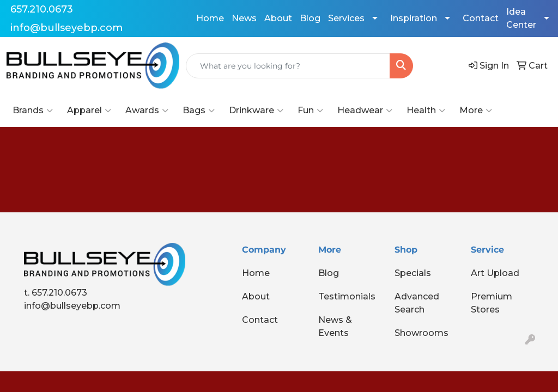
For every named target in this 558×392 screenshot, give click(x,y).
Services (346, 18)
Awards (147, 111)
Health (426, 111)
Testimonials (347, 296)
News (244, 18)
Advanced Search (417, 303)
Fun (310, 111)
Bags (199, 111)
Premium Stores (492, 303)
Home (210, 18)
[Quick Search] (288, 66)
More (476, 111)
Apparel (89, 111)
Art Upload (495, 273)
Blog (310, 18)
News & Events (335, 326)
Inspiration (414, 18)
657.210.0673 (42, 9)
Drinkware (256, 111)
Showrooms (421, 333)
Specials (413, 273)
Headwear (365, 111)
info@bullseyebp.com (66, 28)
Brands (33, 111)
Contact (481, 18)
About (278, 18)
